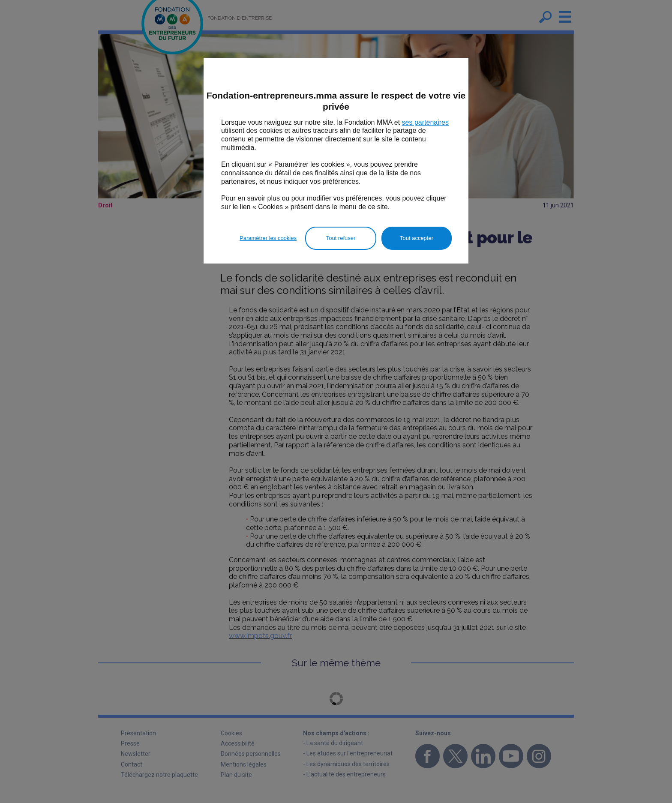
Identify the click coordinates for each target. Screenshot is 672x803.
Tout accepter (417, 238)
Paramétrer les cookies (268, 238)
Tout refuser (341, 238)
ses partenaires (425, 122)
